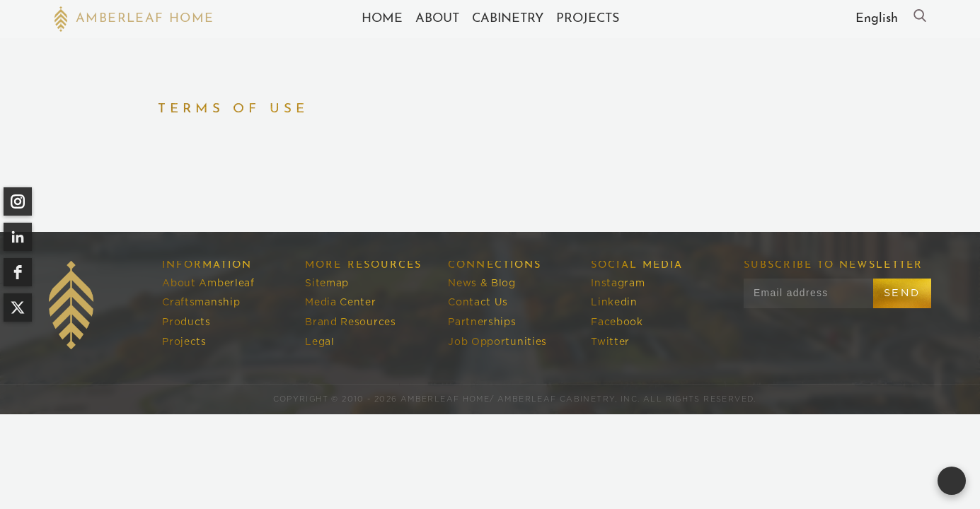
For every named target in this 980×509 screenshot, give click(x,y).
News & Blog (482, 283)
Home (382, 19)
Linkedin (614, 303)
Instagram (618, 283)
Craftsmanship (201, 303)
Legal (319, 342)
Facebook (617, 322)
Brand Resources (350, 322)
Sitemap (327, 283)
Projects (588, 19)
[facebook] (18, 272)
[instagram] (18, 201)
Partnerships (482, 322)
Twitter (610, 342)
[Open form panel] (952, 481)
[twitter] (18, 308)
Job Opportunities (497, 342)
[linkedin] (18, 237)
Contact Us (478, 303)
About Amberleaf (208, 283)
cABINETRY (508, 19)
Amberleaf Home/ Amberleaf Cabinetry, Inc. (520, 399)
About (437, 19)
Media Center (340, 303)
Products (186, 322)
